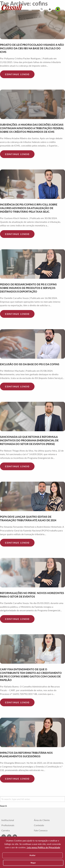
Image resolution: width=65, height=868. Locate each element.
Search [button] (3, 806)
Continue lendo (17, 74)
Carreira (6, 830)
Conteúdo (39, 825)
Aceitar (32, 855)
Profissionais (8, 825)
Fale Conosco (41, 830)
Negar (33, 863)
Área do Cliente (42, 820)
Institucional (8, 820)
